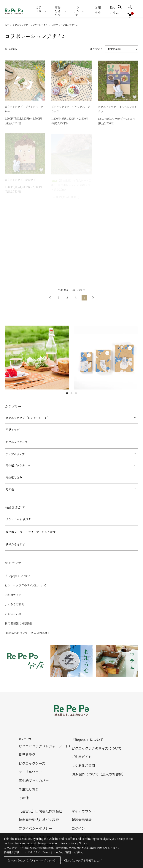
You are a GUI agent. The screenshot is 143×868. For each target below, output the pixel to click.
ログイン (78, 828)
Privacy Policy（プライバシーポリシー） (32, 860)
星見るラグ (13, 430)
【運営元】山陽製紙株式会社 (40, 811)
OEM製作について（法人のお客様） (27, 633)
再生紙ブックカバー (18, 465)
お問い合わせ (13, 614)
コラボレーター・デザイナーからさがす (31, 532)
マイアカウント (83, 811)
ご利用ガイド (13, 595)
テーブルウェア (15, 454)
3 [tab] (76, 393)
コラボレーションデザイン (65, 25)
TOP (7, 25)
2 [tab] (71, 393)
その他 (10, 489)
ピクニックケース (17, 442)
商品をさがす (58, 11)
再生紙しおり (14, 477)
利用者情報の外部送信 (19, 623)
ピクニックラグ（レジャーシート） (30, 25)
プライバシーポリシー (35, 828)
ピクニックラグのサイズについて (25, 585)
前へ (50, 298)
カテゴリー (39, 11)
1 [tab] (67, 393)
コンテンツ (77, 11)
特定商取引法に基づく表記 (39, 820)
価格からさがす (15, 544)
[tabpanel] (37, 358)
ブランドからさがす (18, 519)
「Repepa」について (18, 576)
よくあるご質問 (14, 604)
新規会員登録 (82, 820)
